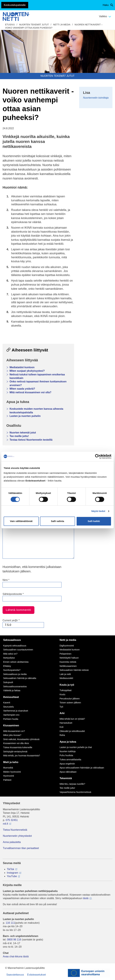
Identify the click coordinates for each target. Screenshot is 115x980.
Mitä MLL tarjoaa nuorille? (72, 784)
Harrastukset (66, 723)
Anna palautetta (12, 842)
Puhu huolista (66, 755)
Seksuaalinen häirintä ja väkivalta (20, 678)
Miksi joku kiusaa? (12, 735)
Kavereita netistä (68, 662)
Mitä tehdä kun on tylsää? (72, 719)
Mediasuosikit (66, 678)
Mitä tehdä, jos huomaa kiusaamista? (22, 756)
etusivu (10, 25)
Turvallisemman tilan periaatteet (21, 848)
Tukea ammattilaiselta (70, 760)
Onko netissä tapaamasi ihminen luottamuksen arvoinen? (38, 383)
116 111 (10, 923)
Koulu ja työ (67, 685)
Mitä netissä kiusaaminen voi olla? (30, 392)
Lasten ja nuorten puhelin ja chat (76, 747)
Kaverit (7, 703)
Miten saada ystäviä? (22, 389)
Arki (62, 713)
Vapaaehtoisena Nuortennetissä (75, 792)
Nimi (6, 580)
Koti (61, 727)
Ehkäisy (7, 666)
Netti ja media (62, 25)
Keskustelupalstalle (15, 5)
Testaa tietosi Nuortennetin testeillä (31, 440)
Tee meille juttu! (19, 436)
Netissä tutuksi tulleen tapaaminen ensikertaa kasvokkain (37, 376)
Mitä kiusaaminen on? (14, 731)
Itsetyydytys (9, 658)
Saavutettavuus (15, 975)
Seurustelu (9, 707)
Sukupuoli (8, 682)
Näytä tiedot (98, 511)
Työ (61, 707)
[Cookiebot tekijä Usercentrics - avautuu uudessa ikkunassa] (97, 456)
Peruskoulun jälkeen (70, 699)
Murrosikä (8, 768)
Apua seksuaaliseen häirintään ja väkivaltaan (82, 768)
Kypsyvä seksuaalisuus (15, 646)
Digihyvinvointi (67, 646)
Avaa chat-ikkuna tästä (16, 956)
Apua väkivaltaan (68, 772)
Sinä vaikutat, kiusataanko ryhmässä (21, 739)
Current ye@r (11, 620)
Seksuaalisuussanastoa (15, 686)
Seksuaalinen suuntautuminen (18, 650)
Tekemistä (66, 778)
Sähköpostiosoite (13, 594)
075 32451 (12, 820)
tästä (86, 898)
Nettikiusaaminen (68, 666)
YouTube (12, 876)
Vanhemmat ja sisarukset (16, 711)
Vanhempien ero (11, 715)
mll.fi (5, 824)
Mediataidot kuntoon (22, 367)
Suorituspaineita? (12, 670)
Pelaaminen (65, 654)
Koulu (62, 694)
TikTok (11, 869)
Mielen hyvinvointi (12, 772)
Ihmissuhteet (11, 697)
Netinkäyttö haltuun (69, 658)
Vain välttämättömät (21, 521)
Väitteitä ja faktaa (12, 690)
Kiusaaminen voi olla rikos (16, 743)
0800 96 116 (14, 940)
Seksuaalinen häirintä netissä (74, 670)
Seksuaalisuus (12, 640)
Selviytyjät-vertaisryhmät (15, 752)
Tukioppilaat (66, 690)
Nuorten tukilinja (68, 751)
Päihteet (7, 780)
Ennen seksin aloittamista (16, 662)
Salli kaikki (94, 521)
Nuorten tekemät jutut (34, 25)
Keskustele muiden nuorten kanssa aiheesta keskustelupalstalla (36, 411)
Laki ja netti (65, 674)
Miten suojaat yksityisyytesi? (27, 371)
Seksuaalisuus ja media (15, 674)
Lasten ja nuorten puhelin (25, 416)
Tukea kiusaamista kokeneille (18, 747)
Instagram (13, 873)
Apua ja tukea (68, 742)
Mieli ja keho (11, 762)
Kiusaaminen (11, 725)
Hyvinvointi (9, 776)
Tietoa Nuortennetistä (15, 830)
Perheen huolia (11, 719)
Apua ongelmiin (67, 764)
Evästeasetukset (36, 975)
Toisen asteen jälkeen (70, 703)
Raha (62, 735)
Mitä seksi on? (10, 654)
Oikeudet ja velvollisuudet (72, 731)
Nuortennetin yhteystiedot (17, 836)
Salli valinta (58, 521)
